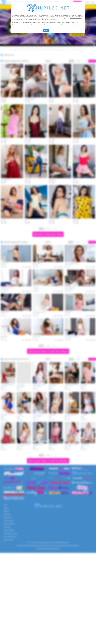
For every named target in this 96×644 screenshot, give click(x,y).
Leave (82, 31)
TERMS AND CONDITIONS (76, 18)
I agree (46, 31)
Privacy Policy (64, 25)
